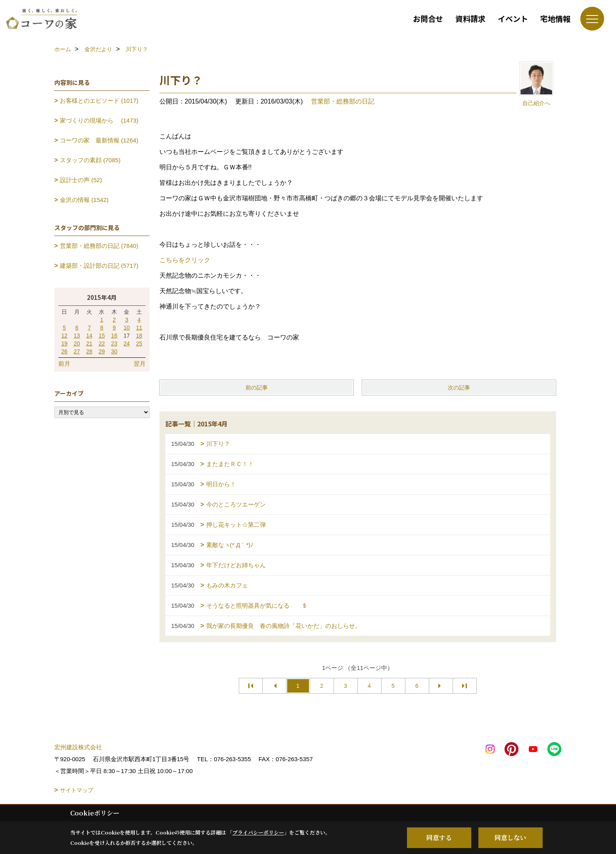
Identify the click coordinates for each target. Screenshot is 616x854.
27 (77, 351)
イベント (513, 18)
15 (102, 336)
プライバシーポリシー (258, 832)
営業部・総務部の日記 (343, 101)
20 (77, 344)
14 (89, 336)
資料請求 (470, 18)
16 (114, 336)
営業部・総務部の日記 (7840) (99, 246)
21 (89, 344)
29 (102, 351)
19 (64, 344)
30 (114, 351)
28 (89, 351)
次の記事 (459, 388)
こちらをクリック (185, 260)
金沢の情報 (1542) (84, 200)
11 (139, 328)
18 (139, 336)
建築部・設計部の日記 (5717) (99, 266)
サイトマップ (77, 790)
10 (127, 328)
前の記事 (257, 388)
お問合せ (428, 18)
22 (102, 344)
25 (139, 344)
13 (77, 336)
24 (127, 344)
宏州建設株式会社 (78, 747)
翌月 (140, 364)
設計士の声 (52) (81, 180)
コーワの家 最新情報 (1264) (99, 140)
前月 (64, 364)
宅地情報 (555, 18)
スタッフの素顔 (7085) (90, 160)
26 (64, 351)
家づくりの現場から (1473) (99, 120)
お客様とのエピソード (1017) (99, 101)
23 (114, 344)
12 (64, 336)
